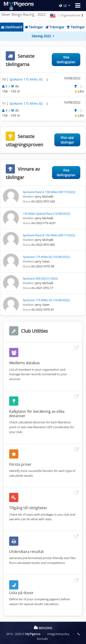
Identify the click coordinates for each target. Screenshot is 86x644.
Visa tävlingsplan (66, 60)
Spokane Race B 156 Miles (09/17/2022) (49, 235)
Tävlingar (34, 27)
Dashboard (12, 27)
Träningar (55, 27)
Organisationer (71, 15)
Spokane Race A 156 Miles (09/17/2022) (49, 192)
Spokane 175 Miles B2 (27, 103)
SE (63, 6)
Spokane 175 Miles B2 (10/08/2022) (46, 257)
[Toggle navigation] (78, 6)
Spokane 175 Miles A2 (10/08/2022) (46, 300)
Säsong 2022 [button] (42, 36)
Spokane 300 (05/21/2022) (40, 278)
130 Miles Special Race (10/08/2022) (46, 214)
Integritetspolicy (58, 634)
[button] (47, 80)
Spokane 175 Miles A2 (27, 79)
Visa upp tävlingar (67, 140)
